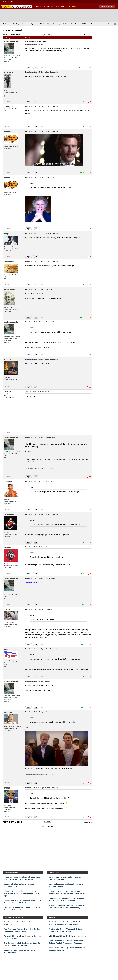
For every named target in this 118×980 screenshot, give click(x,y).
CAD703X (7, 788)
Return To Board (47, 826)
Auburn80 (8, 359)
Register (10, 2)
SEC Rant (85, 24)
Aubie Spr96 (9, 72)
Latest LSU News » (11, 873)
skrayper (7, 609)
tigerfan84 (8, 131)
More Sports (75, 24)
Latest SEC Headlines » (13, 917)
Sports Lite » (54, 873)
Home (39, 6)
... (79, 6)
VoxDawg (7, 547)
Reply (29, 67)
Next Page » (47, 35)
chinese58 (8, 712)
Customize (111, 24)
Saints (93, 24)
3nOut (6, 649)
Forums (46, 6)
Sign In (4, 2)
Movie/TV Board (12, 30)
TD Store (72, 6)
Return (5, 35)
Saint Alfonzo (9, 262)
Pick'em (64, 6)
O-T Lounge (57, 24)
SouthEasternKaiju (11, 41)
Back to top (7, 67)
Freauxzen (8, 482)
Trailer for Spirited (32, 583)
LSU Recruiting (45, 24)
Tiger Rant (34, 24)
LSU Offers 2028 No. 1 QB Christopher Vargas (68, 936)
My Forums (7, 24)
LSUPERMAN (9, 514)
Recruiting (55, 6)
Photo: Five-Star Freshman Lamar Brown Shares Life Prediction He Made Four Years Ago (22, 893)
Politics (66, 24)
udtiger (7, 234)
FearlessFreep (9, 289)
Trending (16, 24)
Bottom (18, 35)
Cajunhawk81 (9, 107)
